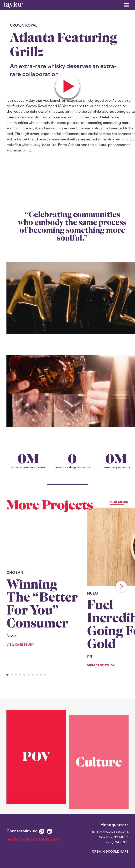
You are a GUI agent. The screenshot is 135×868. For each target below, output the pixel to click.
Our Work (119, 502)
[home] (13, 5)
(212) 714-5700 (117, 842)
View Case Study (20, 645)
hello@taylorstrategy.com (33, 839)
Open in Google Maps (110, 852)
